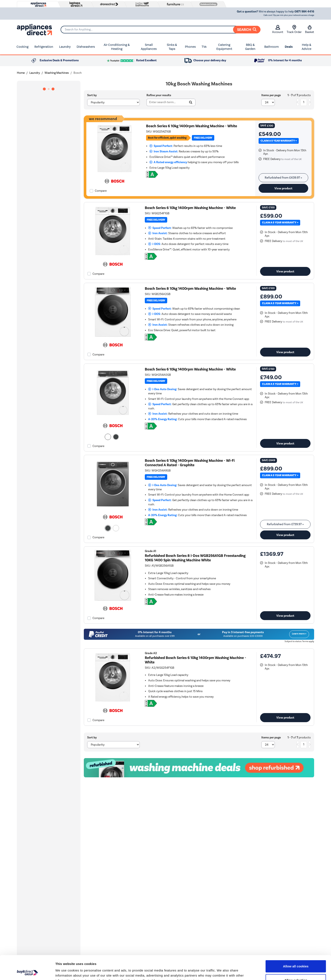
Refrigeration (44, 47)
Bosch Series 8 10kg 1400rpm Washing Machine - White (190, 289)
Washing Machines (57, 73)
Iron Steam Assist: (164, 151)
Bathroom (272, 47)
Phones (190, 47)
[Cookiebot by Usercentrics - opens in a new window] (27, 972)
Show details (222, 972)
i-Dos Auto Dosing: (163, 389)
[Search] (160, 30)
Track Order (294, 29)
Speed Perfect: (161, 146)
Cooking (22, 47)
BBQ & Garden (250, 47)
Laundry (65, 47)
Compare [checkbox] (101, 191)
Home (21, 73)
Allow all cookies (296, 944)
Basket (310, 29)
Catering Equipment (224, 47)
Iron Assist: (158, 233)
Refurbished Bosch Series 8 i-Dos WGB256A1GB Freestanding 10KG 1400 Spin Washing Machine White (195, 558)
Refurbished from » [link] (283, 178)
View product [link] (283, 188)
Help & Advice (307, 47)
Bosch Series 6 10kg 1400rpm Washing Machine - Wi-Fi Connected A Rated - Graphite (190, 463)
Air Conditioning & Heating (117, 47)
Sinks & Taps (172, 47)
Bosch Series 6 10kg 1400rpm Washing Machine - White (192, 126)
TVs (204, 47)
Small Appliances (149, 47)
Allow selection (296, 957)
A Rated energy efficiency (168, 162)
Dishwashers (86, 47)
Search (247, 30)
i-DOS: (155, 244)
